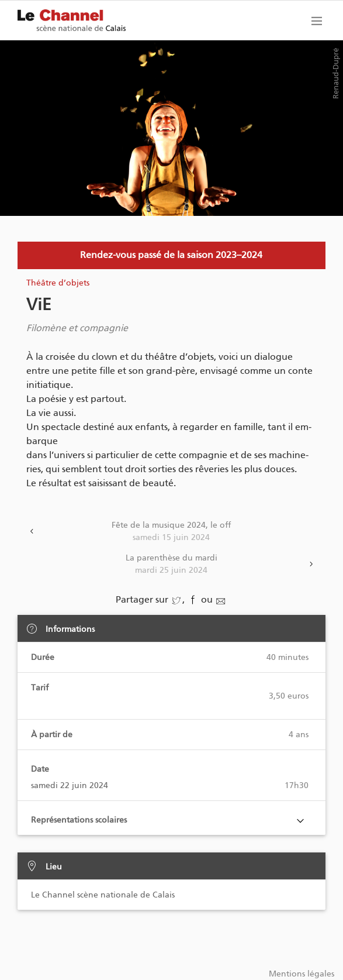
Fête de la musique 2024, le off (172, 532)
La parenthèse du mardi (172, 565)
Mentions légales (302, 974)
